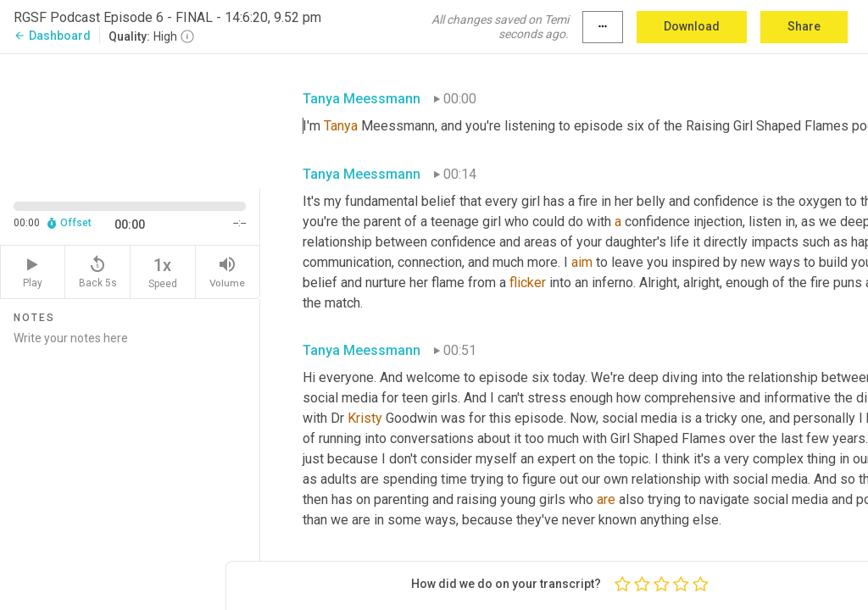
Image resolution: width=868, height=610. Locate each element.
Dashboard (52, 36)
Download (692, 26)
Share (804, 26)
